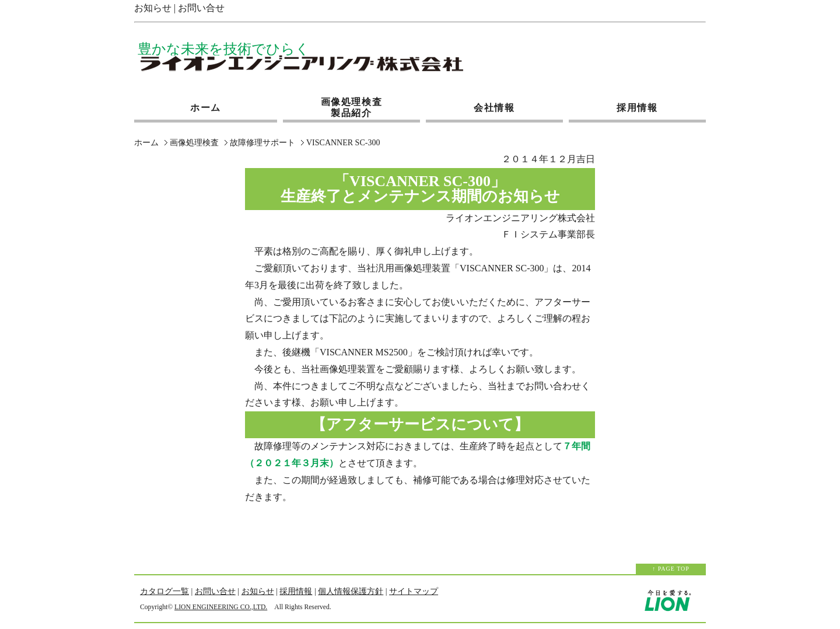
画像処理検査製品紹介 (352, 107)
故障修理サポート (262, 143)
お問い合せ (201, 8)
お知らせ (153, 8)
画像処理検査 (194, 143)
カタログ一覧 (164, 591)
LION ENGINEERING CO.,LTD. (221, 607)
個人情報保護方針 (351, 591)
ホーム (206, 104)
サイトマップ (414, 591)
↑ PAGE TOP (671, 569)
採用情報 (637, 104)
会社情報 (494, 104)
